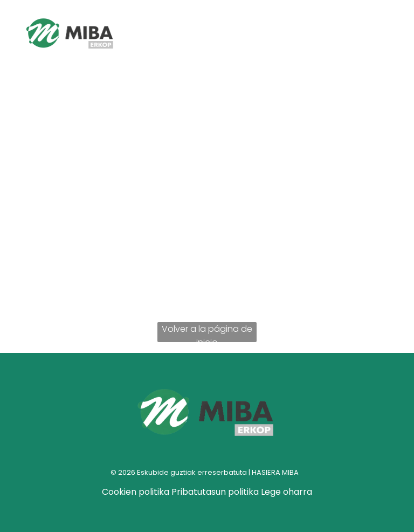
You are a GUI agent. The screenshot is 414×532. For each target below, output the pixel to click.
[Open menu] (365, 35)
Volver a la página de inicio (207, 332)
